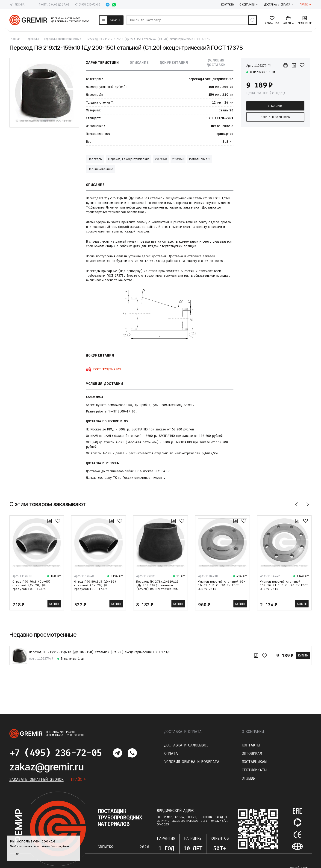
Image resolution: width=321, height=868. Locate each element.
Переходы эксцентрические (129, 159)
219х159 (178, 159)
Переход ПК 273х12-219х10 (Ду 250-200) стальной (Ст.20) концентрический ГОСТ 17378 (157, 587)
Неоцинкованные (100, 169)
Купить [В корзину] (54, 604)
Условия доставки (216, 63)
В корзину (275, 106)
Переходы (95, 159)
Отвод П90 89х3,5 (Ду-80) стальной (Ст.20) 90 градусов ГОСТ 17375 (95, 585)
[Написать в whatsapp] (114, 5)
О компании (253, 732)
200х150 (161, 159)
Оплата (171, 753)
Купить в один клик (275, 117)
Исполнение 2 (200, 159)
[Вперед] (308, 504)
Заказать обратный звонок (37, 779)
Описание (139, 63)
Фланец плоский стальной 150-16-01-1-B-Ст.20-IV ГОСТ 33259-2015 (284, 585)
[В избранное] (302, 65)
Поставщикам (254, 762)
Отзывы (249, 778)
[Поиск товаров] (253, 20)
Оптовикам (252, 753)
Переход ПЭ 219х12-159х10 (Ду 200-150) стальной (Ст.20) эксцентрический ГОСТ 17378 (100, 652)
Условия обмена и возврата (192, 762)
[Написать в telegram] (108, 5)
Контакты (251, 745)
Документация (174, 63)
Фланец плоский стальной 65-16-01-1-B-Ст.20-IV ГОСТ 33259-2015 (222, 585)
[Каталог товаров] (111, 20)
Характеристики (102, 63)
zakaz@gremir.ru (47, 767)
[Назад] (297, 504)
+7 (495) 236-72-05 (87, 5)
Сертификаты (254, 770)
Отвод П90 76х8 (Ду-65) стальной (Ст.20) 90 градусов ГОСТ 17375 (32, 585)
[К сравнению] (294, 65)
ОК (18, 854)
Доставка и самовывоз (186, 745)
